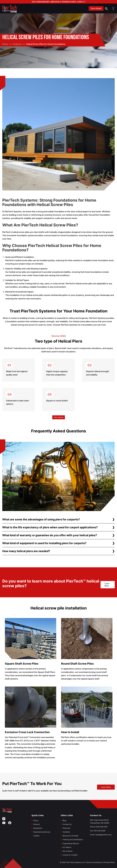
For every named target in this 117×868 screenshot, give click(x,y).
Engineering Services (42, 832)
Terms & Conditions (94, 862)
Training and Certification (73, 840)
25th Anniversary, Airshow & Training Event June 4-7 (58, 2)
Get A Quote (67, 851)
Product (37, 824)
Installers (66, 832)
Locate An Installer (70, 855)
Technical (66, 828)
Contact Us (67, 824)
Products (17, 44)
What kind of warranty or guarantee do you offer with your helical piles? (50, 535)
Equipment (38, 828)
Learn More (107, 585)
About (36, 820)
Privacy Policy (109, 862)
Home (5, 44)
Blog (64, 820)
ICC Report (67, 847)
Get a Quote (96, 8)
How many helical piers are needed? (26, 551)
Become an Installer (70, 836)
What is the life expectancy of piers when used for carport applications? (50, 527)
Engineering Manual (71, 843)
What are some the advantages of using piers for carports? (41, 519)
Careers (36, 836)
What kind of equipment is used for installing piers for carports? (44, 543)
